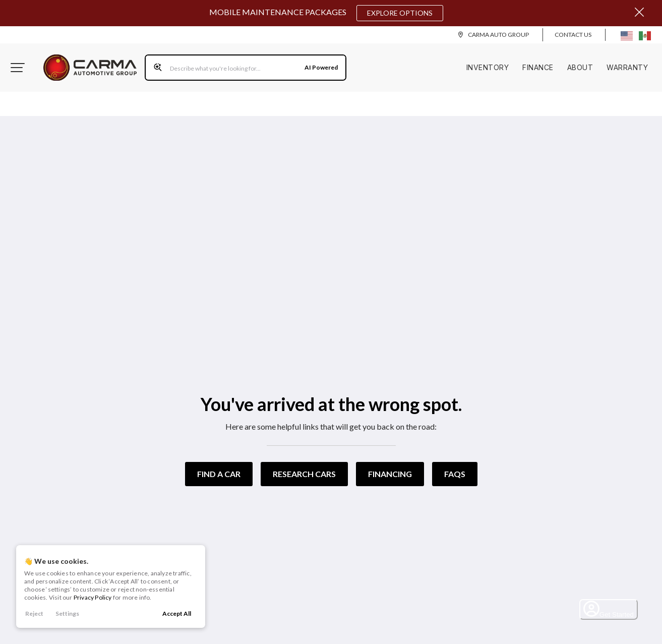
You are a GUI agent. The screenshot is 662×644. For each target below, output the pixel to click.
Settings (67, 613)
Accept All (177, 613)
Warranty (627, 67)
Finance (538, 67)
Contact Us (573, 35)
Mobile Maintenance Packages (326, 13)
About (580, 67)
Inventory (488, 67)
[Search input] (246, 68)
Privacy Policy (93, 597)
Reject (34, 613)
